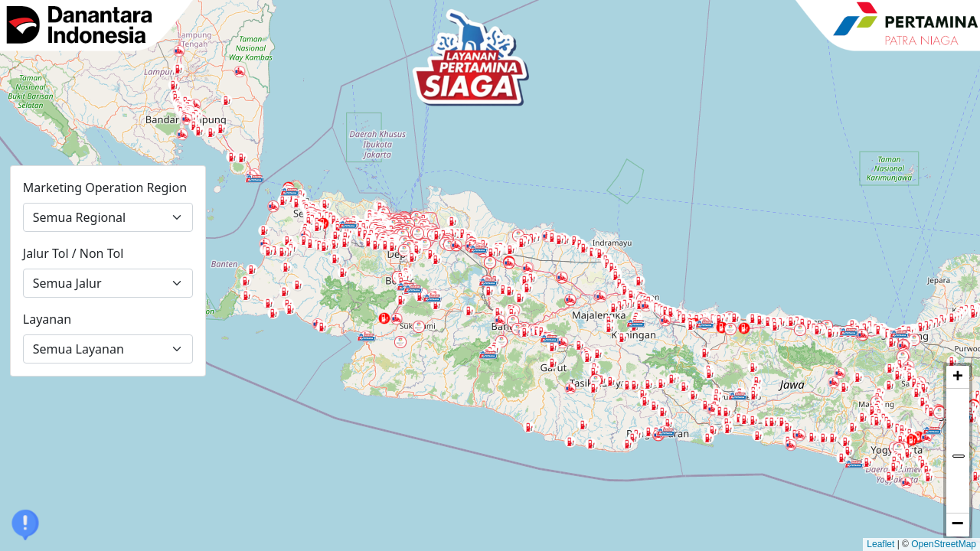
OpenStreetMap (944, 544)
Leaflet (880, 544)
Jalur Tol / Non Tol (73, 253)
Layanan (47, 319)
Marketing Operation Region (105, 187)
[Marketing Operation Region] (108, 217)
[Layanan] (108, 349)
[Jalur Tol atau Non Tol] (108, 283)
